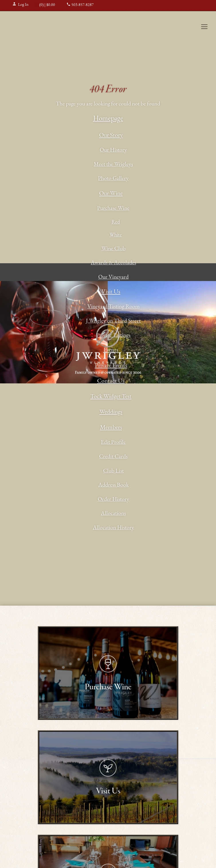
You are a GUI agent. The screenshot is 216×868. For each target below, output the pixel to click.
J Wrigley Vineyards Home (42, 26)
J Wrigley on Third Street (113, 321)
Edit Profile (113, 443)
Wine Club (113, 249)
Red (116, 222)
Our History (113, 151)
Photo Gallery (113, 179)
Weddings (111, 412)
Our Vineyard (113, 277)
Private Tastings (113, 336)
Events (111, 351)
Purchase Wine (113, 209)
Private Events (111, 366)
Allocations (113, 514)
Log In (20, 5)
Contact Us (111, 382)
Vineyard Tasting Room (113, 307)
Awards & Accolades (113, 263)
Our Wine (111, 194)
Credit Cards (113, 457)
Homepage (108, 119)
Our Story (111, 136)
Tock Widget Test (111, 397)
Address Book (113, 485)
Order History (113, 500)
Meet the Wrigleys (113, 165)
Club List (113, 471)
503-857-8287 (80, 5)
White (116, 236)
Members (111, 428)
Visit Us (111, 292)
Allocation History (113, 528)
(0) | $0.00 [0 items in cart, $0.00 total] (45, 5)
